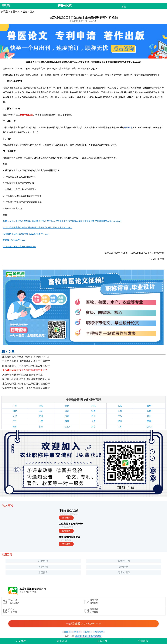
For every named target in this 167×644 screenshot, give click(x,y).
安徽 (41, 416)
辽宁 (15, 421)
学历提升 (43, 572)
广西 (120, 416)
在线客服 (102, 641)
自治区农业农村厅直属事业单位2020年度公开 (26, 366)
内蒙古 (149, 427)
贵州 (149, 416)
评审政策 (143, 641)
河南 (67, 406)
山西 (41, 421)
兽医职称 (65, 6)
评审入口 (62, 641)
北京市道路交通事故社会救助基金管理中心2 (25, 357)
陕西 (67, 421)
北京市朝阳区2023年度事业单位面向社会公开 (26, 384)
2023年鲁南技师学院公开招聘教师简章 (22, 375)
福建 (25, 12)
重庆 (149, 406)
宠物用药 (124, 567)
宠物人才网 (124, 572)
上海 (120, 411)
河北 (93, 406)
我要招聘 (43, 561)
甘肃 (41, 427)
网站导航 (99, 632)
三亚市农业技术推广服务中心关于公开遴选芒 (26, 361)
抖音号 (67, 632)
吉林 (15, 427)
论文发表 (21, 641)
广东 (15, 406)
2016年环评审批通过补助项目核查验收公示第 (26, 379)
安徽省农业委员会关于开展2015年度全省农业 (26, 388)
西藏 (149, 421)
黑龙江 (67, 427)
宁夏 (93, 421)
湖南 (67, 411)
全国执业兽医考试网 (92, 636)
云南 (67, 416)
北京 (120, 406)
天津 (15, 416)
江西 (93, 411)
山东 (41, 411)
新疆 (120, 421)
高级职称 (128, 128)
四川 (93, 416)
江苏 (120, 427)
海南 (93, 427)
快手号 (77, 632)
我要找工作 (124, 561)
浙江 (41, 406)
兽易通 (4, 12)
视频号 (88, 632)
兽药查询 (43, 567)
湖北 (15, 411)
